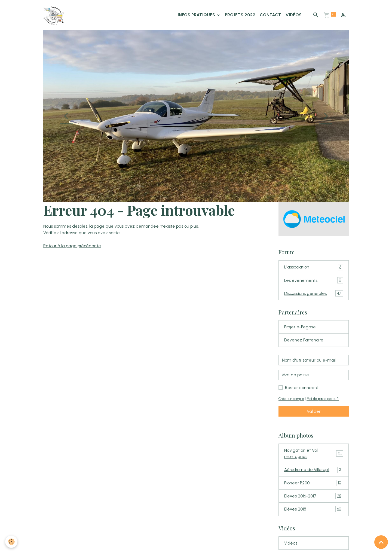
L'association (314, 268)
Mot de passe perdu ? (325, 401)
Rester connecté (302, 389)
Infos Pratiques (197, 15)
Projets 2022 (240, 15)
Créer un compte (292, 401)
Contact (270, 15)
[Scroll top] (381, 542)
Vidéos (294, 15)
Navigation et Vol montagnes (314, 455)
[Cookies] (12, 542)
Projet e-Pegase (300, 329)
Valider (314, 413)
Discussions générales (314, 295)
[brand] (55, 15)
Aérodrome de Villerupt (314, 472)
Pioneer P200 (314, 486)
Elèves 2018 (314, 512)
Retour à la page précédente (73, 246)
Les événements (314, 281)
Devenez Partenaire (304, 342)
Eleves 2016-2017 (314, 499)
